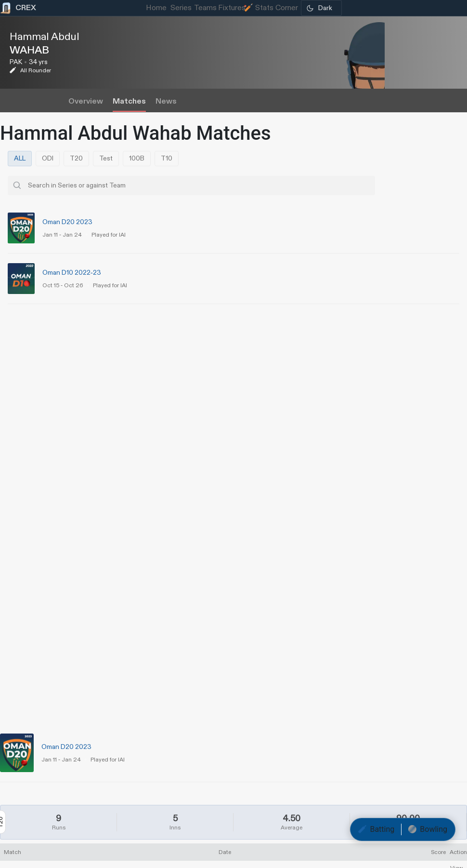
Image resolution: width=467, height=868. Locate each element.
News (166, 101)
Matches (129, 101)
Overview (86, 101)
